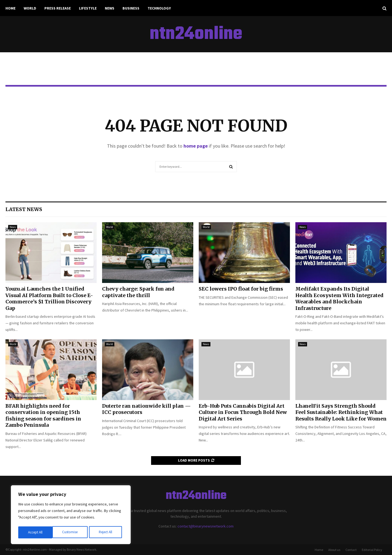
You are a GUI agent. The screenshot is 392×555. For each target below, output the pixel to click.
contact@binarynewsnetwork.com (206, 526)
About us (334, 550)
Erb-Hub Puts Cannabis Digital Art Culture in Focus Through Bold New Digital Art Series (243, 412)
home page (196, 146)
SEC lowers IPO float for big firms (241, 289)
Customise (36, 532)
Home (10, 8)
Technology (159, 8)
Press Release (58, 8)
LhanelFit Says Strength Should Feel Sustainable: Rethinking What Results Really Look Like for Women (341, 412)
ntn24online (196, 34)
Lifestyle (88, 8)
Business (131, 8)
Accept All (106, 532)
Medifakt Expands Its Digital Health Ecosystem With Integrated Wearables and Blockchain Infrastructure (339, 298)
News (110, 8)
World (30, 8)
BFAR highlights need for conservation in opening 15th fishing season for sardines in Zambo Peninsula (43, 415)
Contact (351, 550)
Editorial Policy (372, 550)
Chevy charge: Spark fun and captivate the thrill (138, 292)
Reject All (71, 532)
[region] (71, 516)
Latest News (24, 209)
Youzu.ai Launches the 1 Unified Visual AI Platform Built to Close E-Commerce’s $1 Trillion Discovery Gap (49, 298)
